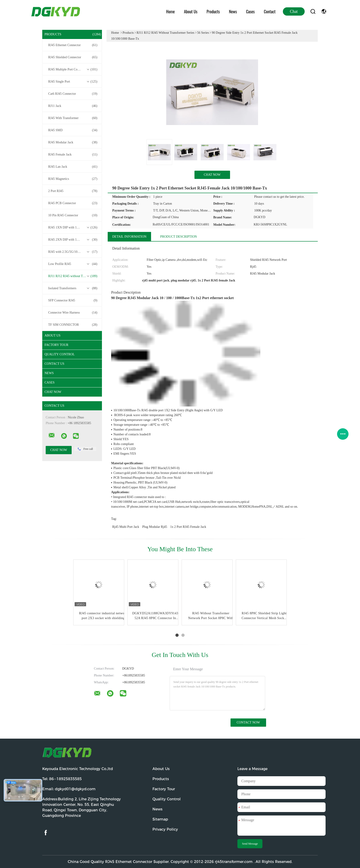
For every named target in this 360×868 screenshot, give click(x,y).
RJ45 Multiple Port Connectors (73, 70)
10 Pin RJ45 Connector (73, 215)
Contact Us (54, 364)
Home (171, 11)
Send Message (250, 844)
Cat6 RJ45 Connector (73, 94)
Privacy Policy (165, 829)
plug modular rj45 (155, 527)
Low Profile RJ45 (73, 264)
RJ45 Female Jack (73, 155)
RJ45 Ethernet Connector (73, 45)
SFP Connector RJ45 (73, 300)
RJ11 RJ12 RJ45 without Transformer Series (73, 276)
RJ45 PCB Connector (73, 203)
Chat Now (53, 392)
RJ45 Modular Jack (73, 142)
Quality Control (60, 354)
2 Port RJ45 (73, 191)
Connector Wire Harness (73, 313)
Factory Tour (56, 345)
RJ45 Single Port (73, 82)
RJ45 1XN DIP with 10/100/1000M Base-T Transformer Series (73, 228)
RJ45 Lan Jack (73, 167)
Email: (69, 789)
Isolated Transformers (73, 288)
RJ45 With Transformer (73, 118)
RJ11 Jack (73, 106)
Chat (294, 11)
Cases (250, 11)
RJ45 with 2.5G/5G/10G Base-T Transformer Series (73, 252)
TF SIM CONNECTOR (73, 325)
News (233, 11)
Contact (270, 11)
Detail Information (129, 237)
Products (213, 11)
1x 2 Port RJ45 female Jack (188, 527)
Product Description (179, 237)
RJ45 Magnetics (73, 179)
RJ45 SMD (73, 130)
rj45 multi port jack (126, 527)
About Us (191, 11)
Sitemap (160, 819)
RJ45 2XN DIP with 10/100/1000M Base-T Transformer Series (73, 240)
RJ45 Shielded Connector (73, 57)
